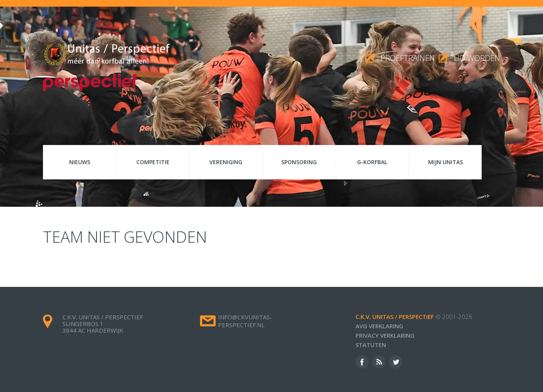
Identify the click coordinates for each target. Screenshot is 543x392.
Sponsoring (299, 162)
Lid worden (477, 58)
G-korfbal (372, 162)
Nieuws (80, 162)
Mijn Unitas (446, 162)
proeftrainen (408, 58)
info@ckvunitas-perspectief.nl (245, 321)
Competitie (153, 162)
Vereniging (226, 162)
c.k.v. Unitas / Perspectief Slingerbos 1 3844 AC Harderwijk (103, 324)
